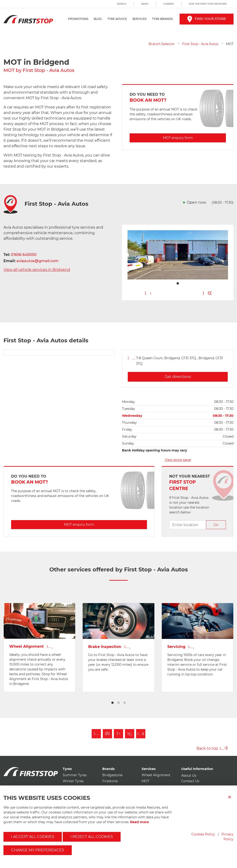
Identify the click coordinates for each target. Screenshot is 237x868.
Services (139, 19)
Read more (139, 822)
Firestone (110, 781)
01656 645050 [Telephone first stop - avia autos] (24, 255)
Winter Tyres (73, 781)
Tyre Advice (117, 19)
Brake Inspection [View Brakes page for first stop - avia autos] (109, 647)
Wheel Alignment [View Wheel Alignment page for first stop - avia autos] (31, 646)
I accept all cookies (33, 837)
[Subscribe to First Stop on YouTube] (141, 734)
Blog (98, 19)
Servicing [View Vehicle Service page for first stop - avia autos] (181, 647)
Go (216, 525)
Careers (168, 4)
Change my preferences (38, 850)
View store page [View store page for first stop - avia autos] (178, 460)
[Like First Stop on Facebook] (107, 734)
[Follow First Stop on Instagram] (96, 734)
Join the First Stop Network (208, 4)
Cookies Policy (203, 834)
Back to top (212, 748)
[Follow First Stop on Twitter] (118, 734)
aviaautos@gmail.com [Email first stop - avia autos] (37, 261)
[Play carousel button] (148, 294)
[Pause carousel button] (207, 294)
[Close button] (231, 800)
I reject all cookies (92, 837)
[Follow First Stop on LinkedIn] (130, 734)
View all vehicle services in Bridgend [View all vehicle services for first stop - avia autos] (37, 270)
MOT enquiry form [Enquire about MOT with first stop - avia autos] (178, 138)
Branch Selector (162, 44)
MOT (145, 781)
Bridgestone (112, 775)
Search (122, 4)
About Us (189, 776)
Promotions (78, 19)
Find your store (207, 19)
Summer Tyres (75, 775)
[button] (112, 703)
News (145, 4)
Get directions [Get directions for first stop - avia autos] (178, 377)
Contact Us (190, 781)
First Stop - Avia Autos (200, 44)
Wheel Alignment (156, 775)
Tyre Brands (162, 19)
